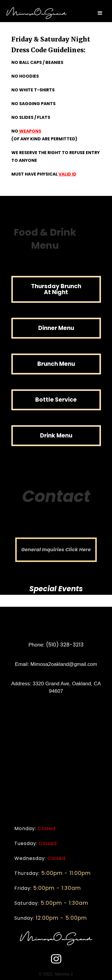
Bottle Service (56, 400)
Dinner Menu (56, 328)
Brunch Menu (56, 364)
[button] (100, 13)
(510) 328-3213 (65, 645)
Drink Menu (56, 436)
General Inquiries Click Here (56, 550)
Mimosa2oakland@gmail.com (64, 664)
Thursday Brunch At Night (56, 289)
